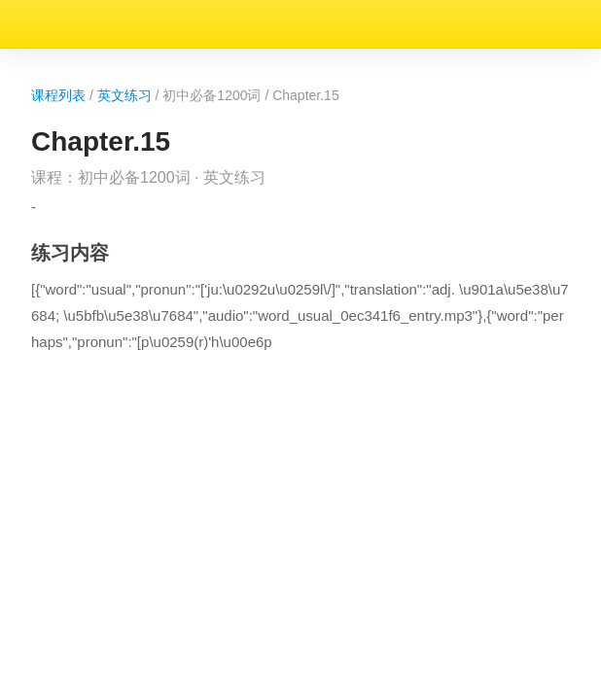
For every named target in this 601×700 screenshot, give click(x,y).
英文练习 (106, 57)
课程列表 (31, 57)
